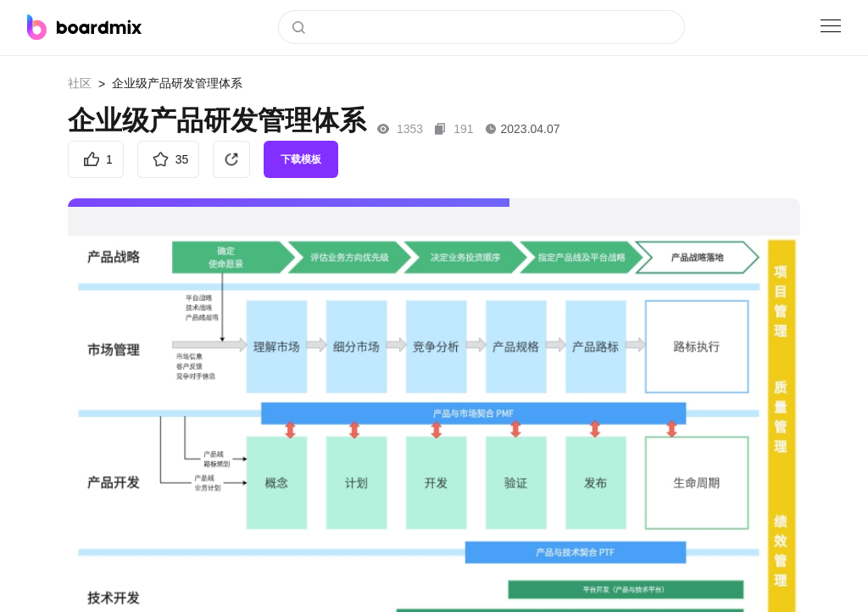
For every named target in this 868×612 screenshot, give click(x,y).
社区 (80, 83)
